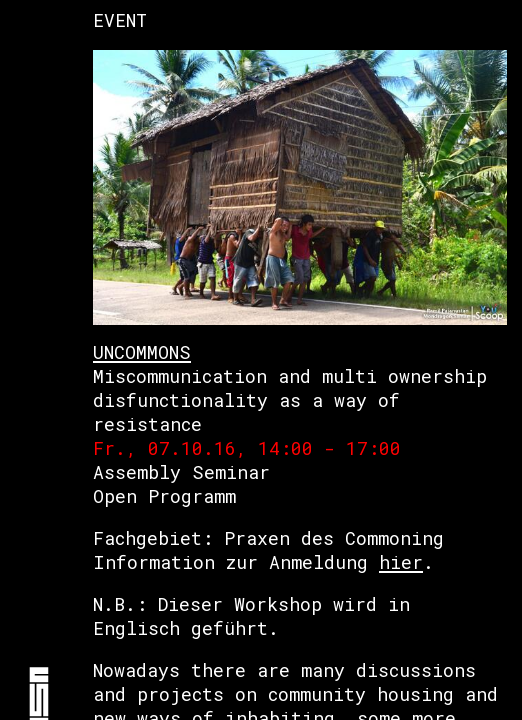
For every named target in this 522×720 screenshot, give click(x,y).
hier (401, 562)
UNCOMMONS (142, 352)
